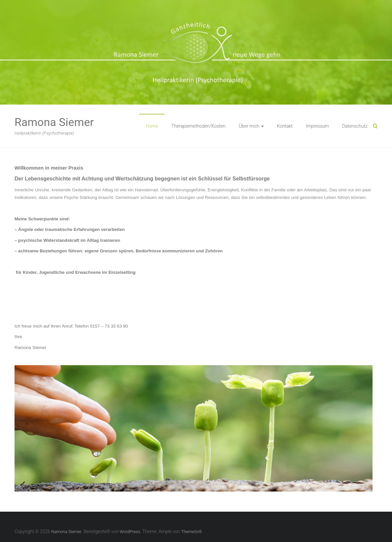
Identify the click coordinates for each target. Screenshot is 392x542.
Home (152, 126)
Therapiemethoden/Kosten (198, 126)
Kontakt (285, 126)
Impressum (317, 126)
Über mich (249, 126)
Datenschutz (355, 126)
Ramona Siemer (54, 122)
